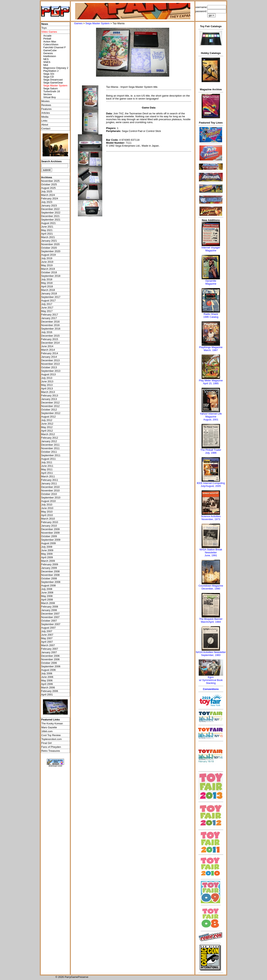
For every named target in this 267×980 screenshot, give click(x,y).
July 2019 (47, 258)
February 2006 (50, 691)
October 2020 (49, 248)
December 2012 (50, 403)
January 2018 (49, 293)
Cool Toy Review (51, 735)
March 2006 (48, 688)
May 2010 (47, 512)
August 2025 (49, 188)
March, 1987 (211, 350)
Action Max (50, 42)
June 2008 (47, 593)
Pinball (47, 39)
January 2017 (49, 318)
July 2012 (47, 420)
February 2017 (50, 315)
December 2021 (50, 216)
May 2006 (47, 680)
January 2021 (49, 241)
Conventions (211, 689)
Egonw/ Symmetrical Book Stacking (211, 680)
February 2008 (50, 607)
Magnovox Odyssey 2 (56, 68)
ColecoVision (51, 44)
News (45, 24)
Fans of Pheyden (51, 747)
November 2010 (50, 490)
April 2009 (47, 557)
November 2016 (50, 325)
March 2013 (48, 392)
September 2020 (51, 251)
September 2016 (51, 329)
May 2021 (47, 230)
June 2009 (47, 550)
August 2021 (49, 223)
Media (45, 117)
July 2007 (47, 631)
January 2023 (49, 206)
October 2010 (49, 494)
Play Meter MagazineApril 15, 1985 (211, 382)
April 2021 (47, 234)
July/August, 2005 (211, 486)
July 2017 (47, 304)
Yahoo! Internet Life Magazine (211, 415)
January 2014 (49, 357)
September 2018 (51, 276)
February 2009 (50, 564)
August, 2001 (211, 420)
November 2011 (50, 448)
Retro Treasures (51, 751)
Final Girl (47, 743)
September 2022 (51, 213)
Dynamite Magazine (211, 282)
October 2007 (49, 621)
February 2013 (50, 395)
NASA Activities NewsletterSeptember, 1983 (211, 654)
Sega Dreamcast (53, 80)
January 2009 (49, 568)
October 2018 (49, 272)
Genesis (48, 53)
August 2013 (49, 374)
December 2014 (50, 343)
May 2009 (47, 554)
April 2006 (47, 684)
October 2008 (49, 578)
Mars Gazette (49, 727)
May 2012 (47, 427)
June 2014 (47, 346)
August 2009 (49, 543)
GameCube (50, 50)
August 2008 (49, 585)
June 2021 (47, 227)
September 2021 (51, 220)
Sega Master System (98, 23)
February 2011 (50, 480)
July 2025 (47, 191)
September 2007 (51, 624)
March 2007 (48, 645)
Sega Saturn (51, 88)
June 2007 (47, 635)
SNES (47, 62)
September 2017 (51, 297)
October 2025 (49, 184)
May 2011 (47, 469)
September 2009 (51, 540)
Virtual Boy (50, 97)
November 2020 (50, 244)
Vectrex (48, 94)
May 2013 (47, 385)
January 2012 (49, 441)
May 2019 (47, 265)
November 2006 (50, 659)
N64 (46, 65)
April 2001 (47, 695)
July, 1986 (211, 453)
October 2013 (49, 367)
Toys (44, 28)
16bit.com (47, 731)
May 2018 (47, 283)
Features (47, 109)
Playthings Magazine (211, 347)
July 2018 (47, 279)
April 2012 (47, 431)
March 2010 (48, 519)
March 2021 (48, 237)
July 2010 (47, 505)
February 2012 (50, 438)
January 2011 (49, 483)
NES (46, 59)
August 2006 (49, 670)
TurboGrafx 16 (52, 91)
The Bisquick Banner (211, 619)
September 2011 (51, 455)
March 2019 (48, 269)
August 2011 (49, 459)
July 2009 (47, 547)
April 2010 (47, 515)
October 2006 (49, 663)
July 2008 (47, 589)
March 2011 (48, 476)
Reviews (46, 105)
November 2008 (50, 575)
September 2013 (51, 371)
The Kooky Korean (52, 723)
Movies (45, 101)
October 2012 (49, 410)
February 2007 (50, 649)
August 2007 (49, 628)
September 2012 (51, 413)
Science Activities (211, 516)
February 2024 (50, 198)
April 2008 (47, 600)
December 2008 (50, 571)
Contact (46, 129)
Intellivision (50, 56)
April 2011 (47, 473)
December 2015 (50, 336)
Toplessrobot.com (52, 739)
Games (78, 23)
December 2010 (50, 487)
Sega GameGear (53, 83)
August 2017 (49, 301)
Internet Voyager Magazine (211, 249)
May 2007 (47, 638)
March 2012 (48, 434)
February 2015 (50, 339)
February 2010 (50, 522)
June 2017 (47, 308)
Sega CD (49, 77)
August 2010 (49, 501)
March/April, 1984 (211, 622)
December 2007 (50, 614)
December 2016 (50, 322)
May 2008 (47, 596)
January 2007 (49, 652)
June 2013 (47, 381)
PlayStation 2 (51, 71)
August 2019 (49, 255)
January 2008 (49, 610)
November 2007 (50, 617)
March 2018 (48, 290)
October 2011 (49, 452)
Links (44, 121)
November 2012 (50, 406)
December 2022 (50, 209)
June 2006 (47, 677)
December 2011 (50, 445)
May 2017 (47, 311)
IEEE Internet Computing (211, 483)
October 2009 (49, 536)
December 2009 (50, 529)
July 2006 (47, 673)
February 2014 (50, 353)
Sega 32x (49, 74)
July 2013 (47, 378)
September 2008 (51, 582)
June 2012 (47, 424)
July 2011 (47, 462)
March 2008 (48, 603)
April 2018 (47, 286)
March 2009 (48, 561)
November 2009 (50, 533)
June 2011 (47, 466)
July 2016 (47, 332)
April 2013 (47, 388)
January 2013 (49, 399)
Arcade (47, 36)
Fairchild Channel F (55, 47)
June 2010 (47, 508)
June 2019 (47, 262)
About (45, 125)
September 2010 (51, 498)
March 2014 (48, 350)
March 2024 (48, 195)
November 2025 (50, 181)
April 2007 (47, 642)
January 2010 (49, 526)
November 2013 (50, 364)
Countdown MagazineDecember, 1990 (211, 587)
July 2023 (47, 202)
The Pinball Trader (211, 450)
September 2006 (51, 666)
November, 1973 (211, 519)
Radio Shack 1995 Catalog (211, 315)
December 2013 (50, 360)
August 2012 (49, 417)
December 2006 (50, 656)
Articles (46, 113)
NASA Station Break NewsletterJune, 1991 (211, 552)
